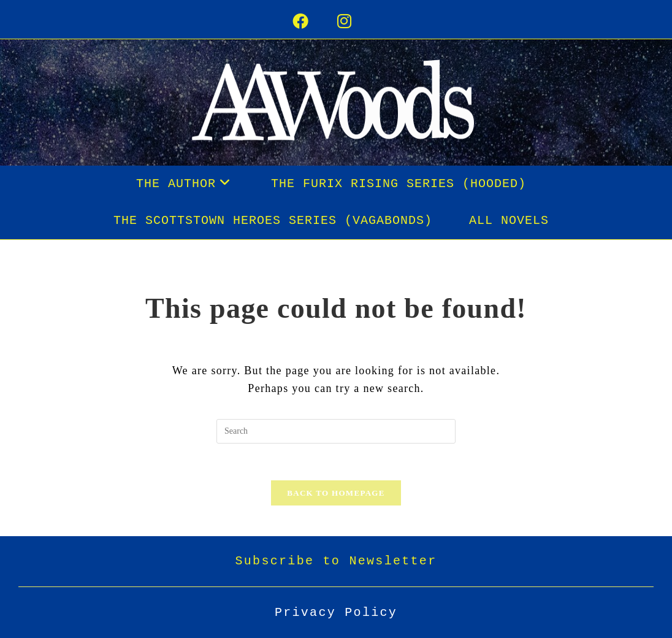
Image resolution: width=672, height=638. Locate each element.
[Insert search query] (336, 431)
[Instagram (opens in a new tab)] (358, 22)
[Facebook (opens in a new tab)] (315, 22)
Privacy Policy (336, 613)
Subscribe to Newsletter (336, 561)
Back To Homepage (336, 493)
